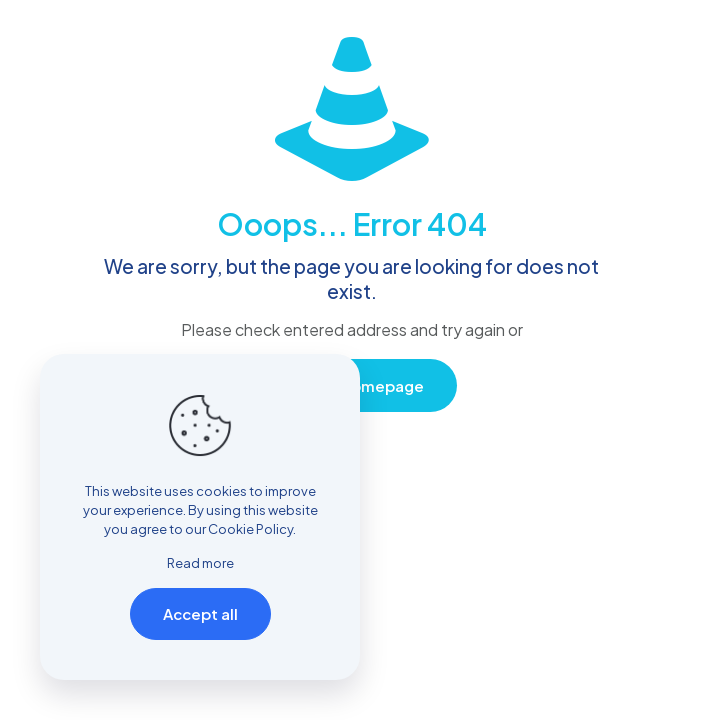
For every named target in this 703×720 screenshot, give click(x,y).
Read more (200, 563)
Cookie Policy (250, 529)
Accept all (200, 613)
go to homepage (361, 385)
